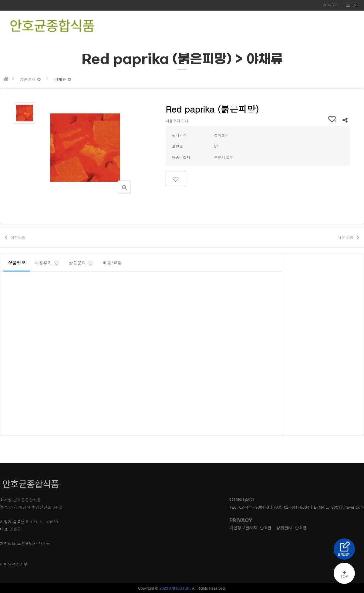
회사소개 (239, 26)
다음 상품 (345, 237)
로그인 (352, 5)
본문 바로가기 (0, 0)
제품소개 (264, 26)
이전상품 (18, 237)
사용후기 (47, 263)
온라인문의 (290, 26)
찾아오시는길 (321, 26)
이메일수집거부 (14, 564)
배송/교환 (112, 263)
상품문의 (81, 263)
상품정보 (17, 263)
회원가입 (332, 5)
